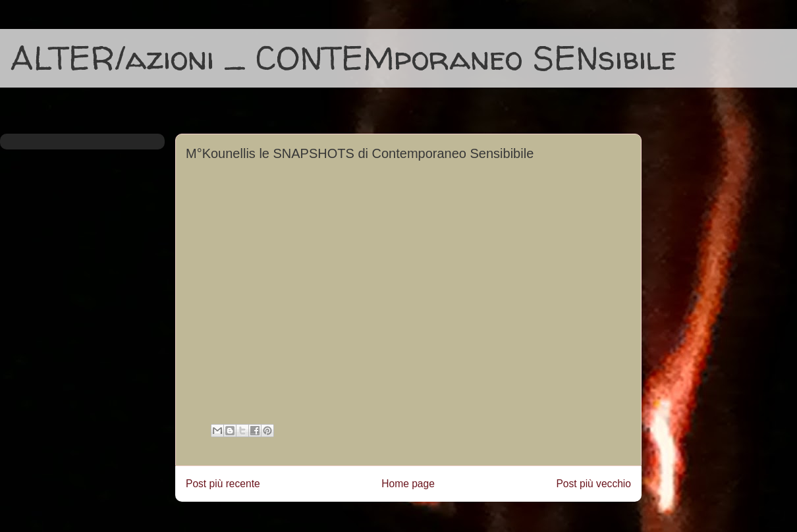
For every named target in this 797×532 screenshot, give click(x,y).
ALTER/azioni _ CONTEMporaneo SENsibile (344, 58)
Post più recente (223, 484)
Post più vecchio (593, 484)
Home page (408, 484)
